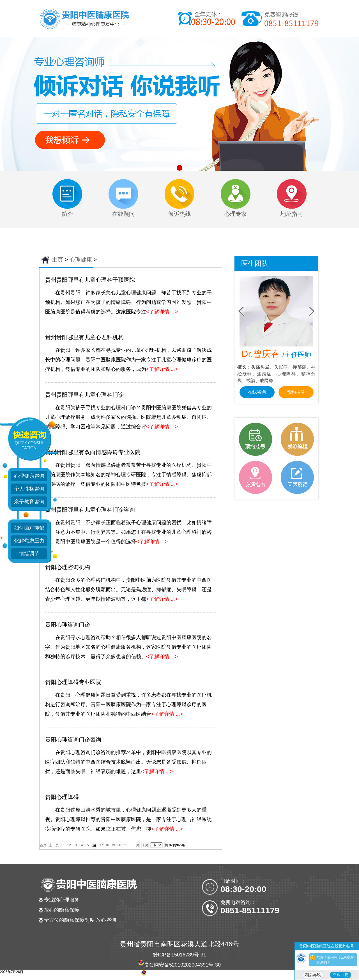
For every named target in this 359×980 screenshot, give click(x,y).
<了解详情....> (162, 312)
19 (113, 845)
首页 (43, 845)
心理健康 (81, 260)
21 (125, 845)
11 (63, 845)
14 (81, 845)
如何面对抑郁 (29, 528)
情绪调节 (29, 554)
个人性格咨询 (29, 489)
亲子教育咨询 (29, 502)
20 (119, 845)
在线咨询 (257, 392)
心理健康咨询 (29, 476)
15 (87, 845)
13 (75, 845)
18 (107, 845)
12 (69, 845)
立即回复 (340, 975)
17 (101, 845)
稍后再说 (313, 975)
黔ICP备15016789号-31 (179, 955)
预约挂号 (296, 392)
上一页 (54, 845)
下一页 (134, 845)
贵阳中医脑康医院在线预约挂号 (327, 946)
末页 (145, 845)
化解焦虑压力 (29, 541)
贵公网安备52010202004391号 (179, 965)
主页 (57, 260)
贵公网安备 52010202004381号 (182, 975)
